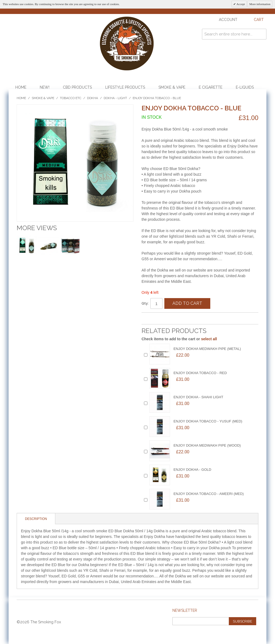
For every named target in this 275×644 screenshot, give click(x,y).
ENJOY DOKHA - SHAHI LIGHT (198, 397)
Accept (240, 4)
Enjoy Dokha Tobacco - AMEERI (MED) (209, 494)
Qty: (145, 303)
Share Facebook (162, 319)
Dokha (93, 98)
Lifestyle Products (125, 87)
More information (260, 4)
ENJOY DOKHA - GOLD (192, 470)
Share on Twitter (172, 319)
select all (209, 339)
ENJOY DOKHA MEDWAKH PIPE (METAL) (207, 349)
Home (21, 87)
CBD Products (77, 87)
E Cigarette (211, 87)
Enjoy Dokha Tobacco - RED (200, 373)
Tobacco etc (71, 98)
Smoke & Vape (172, 87)
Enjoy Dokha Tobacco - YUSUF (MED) (208, 421)
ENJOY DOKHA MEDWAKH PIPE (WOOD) (207, 445)
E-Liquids (245, 87)
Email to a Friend (151, 319)
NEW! (45, 87)
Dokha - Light (115, 98)
